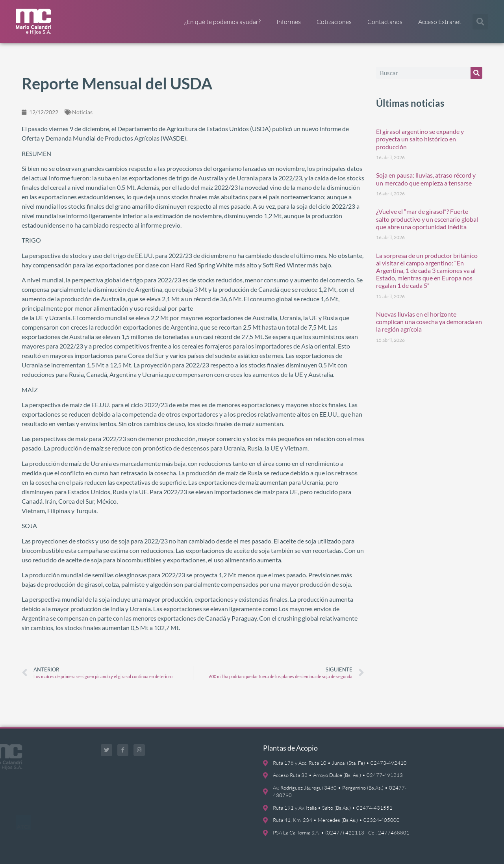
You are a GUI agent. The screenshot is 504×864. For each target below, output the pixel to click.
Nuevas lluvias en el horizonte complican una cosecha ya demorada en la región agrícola (429, 322)
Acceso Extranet (440, 22)
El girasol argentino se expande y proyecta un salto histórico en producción (420, 139)
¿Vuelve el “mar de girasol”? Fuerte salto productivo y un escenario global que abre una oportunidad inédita (427, 219)
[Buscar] (476, 73)
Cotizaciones (334, 22)
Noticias (82, 112)
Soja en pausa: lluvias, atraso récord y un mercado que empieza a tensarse (426, 179)
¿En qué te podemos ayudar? (222, 22)
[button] (480, 22)
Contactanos (385, 22)
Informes (289, 22)
